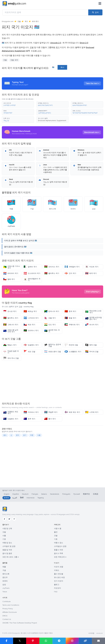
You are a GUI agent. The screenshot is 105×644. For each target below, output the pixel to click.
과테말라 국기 (72, 267)
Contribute (7, 601)
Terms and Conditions (11, 605)
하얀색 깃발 (71, 345)
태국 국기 (91, 273)
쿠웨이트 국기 (72, 325)
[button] (18, 104)
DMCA (5, 616)
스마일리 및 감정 (9, 546)
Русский (77, 494)
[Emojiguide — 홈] (5, 509)
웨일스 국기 (10, 345)
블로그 (57, 585)
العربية (15, 498)
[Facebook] (4, 519)
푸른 (32, 435)
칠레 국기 (9, 279)
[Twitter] (9, 519)
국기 (26, 21)
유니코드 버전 (59, 577)
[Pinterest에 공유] (33, 641)
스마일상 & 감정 (60, 546)
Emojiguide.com (8, 21)
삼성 (4, 585)
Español (16, 494)
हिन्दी (22, 498)
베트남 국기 (30, 311)
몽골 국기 (70, 318)
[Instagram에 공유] (72, 641)
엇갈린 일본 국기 (11, 352)
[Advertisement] (52, 381)
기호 (4, 539)
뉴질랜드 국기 (11, 419)
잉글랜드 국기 (31, 345)
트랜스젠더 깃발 (52, 352)
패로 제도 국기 (72, 412)
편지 (18, 435)
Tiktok (5, 592)
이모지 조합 (59, 567)
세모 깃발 (29, 352)
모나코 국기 (10, 311)
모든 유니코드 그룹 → (11, 557)
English (7, 494)
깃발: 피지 (14, 60)
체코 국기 (29, 325)
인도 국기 (50, 325)
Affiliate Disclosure (10, 612)
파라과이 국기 (11, 273)
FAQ (56, 592)
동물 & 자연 (58, 550)
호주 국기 (29, 419)
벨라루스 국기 (52, 273)
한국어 (6, 498)
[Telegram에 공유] (59, 641)
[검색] (95, 12)
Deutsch (25, 494)
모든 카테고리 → (60, 557)
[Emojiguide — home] (14, 4)
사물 (4, 536)
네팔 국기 (50, 318)
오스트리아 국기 (32, 273)
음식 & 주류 (58, 553)
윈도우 (5, 577)
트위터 (5, 581)
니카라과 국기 (31, 318)
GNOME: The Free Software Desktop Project (20, 623)
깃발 (19, 21)
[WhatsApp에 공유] (46, 641)
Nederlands (55, 494)
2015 (39, 51)
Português (66, 494)
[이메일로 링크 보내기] (99, 641)
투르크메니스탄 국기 (93, 312)
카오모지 (57, 588)
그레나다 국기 (11, 325)
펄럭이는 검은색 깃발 (52, 345)
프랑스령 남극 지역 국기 (11, 331)
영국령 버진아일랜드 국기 (93, 318)
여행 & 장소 (58, 543)
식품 (39, 435)
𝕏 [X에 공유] (20, 641)
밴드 (5, 435)
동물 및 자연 (7, 550)
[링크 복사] (85, 641)
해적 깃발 (91, 345)
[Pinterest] (14, 519)
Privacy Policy (8, 609)
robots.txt (99, 633)
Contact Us (7, 619)
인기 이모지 (59, 581)
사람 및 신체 (7, 529)
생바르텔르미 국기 (32, 280)
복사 (62, 67)
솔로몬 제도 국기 (52, 331)
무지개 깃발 (92, 352)
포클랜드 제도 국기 (11, 413)
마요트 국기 (92, 267)
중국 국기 (70, 311)
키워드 (57, 570)
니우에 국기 (92, 412)
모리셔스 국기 (52, 267)
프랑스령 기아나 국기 (12, 267)
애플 (4, 567)
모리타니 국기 (31, 331)
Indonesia (30, 498)
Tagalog (41, 498)
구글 (4, 570)
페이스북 (6, 574)
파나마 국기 (92, 325)
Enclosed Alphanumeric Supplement (52, 121)
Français (35, 494)
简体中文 (86, 494)
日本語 (96, 494)
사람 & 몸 (58, 529)
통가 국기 (50, 419)
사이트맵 (91, 633)
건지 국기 (70, 273)
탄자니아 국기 (52, 311)
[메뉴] (100, 4)
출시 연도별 (59, 574)
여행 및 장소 (7, 543)
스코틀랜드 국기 (73, 352)
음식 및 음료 (7, 553)
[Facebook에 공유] (7, 641)
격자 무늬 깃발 (11, 358)
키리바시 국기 (31, 412)
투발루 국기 (51, 412)
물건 (56, 532)
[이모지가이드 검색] (45, 12)
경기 (25, 435)
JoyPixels (6, 588)
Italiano (44, 494)
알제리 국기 (30, 267)
